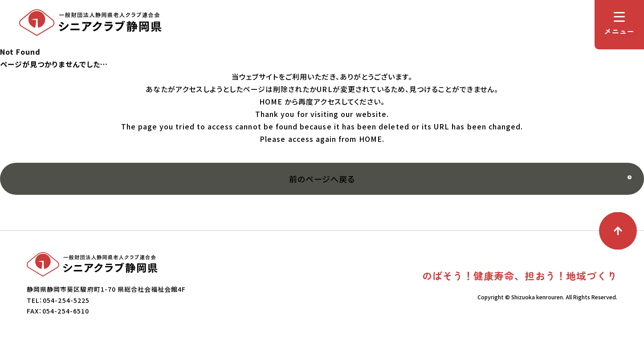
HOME (271, 101)
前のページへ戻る (322, 179)
